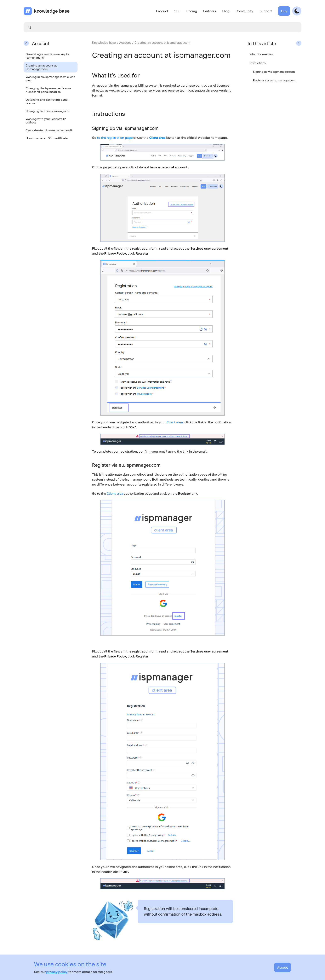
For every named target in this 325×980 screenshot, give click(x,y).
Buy (284, 11)
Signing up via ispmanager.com (274, 72)
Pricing (192, 11)
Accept (283, 967)
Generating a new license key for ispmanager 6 (48, 56)
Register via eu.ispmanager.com (274, 80)
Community (244, 11)
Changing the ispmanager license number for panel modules (48, 90)
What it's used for (261, 54)
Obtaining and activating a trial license (47, 101)
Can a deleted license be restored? (49, 130)
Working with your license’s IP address (46, 121)
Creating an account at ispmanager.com (41, 67)
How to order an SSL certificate (47, 138)
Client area (175, 422)
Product (162, 11)
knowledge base (52, 11)
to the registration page (115, 138)
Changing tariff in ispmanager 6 (47, 111)
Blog (226, 11)
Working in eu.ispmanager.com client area (50, 79)
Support (266, 11)
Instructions (258, 63)
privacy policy (57, 972)
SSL (177, 11)
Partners (209, 11)
